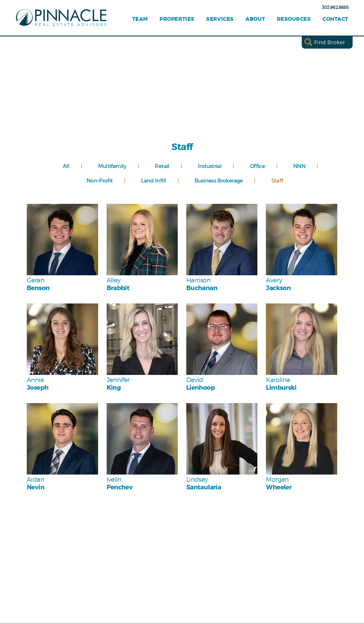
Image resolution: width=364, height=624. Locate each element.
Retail (162, 166)
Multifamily (112, 166)
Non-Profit (100, 180)
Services (220, 19)
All (66, 166)
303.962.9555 (335, 7)
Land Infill (154, 180)
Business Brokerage (219, 180)
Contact (335, 19)
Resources (294, 19)
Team (140, 19)
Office (257, 166)
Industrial (210, 166)
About (255, 19)
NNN (299, 166)
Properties (177, 19)
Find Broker (330, 42)
